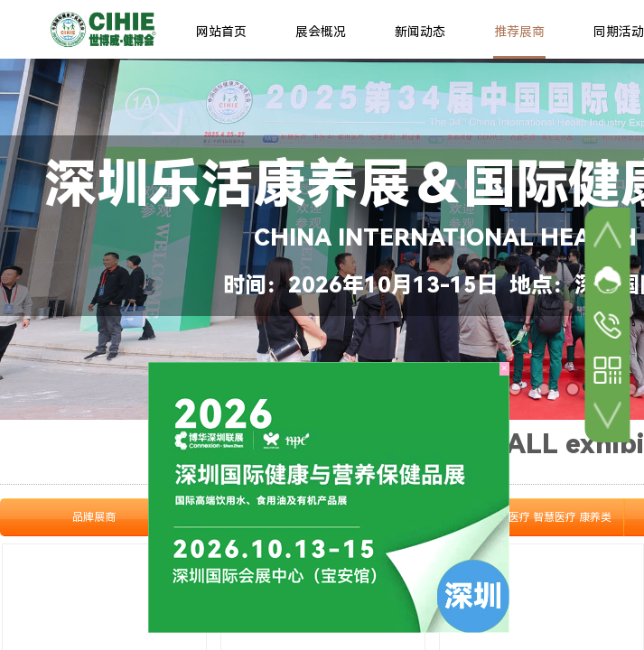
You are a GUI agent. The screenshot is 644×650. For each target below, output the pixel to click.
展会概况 (321, 32)
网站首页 (221, 32)
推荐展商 (519, 32)
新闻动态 (420, 32)
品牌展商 (94, 517)
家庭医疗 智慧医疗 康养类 (549, 517)
